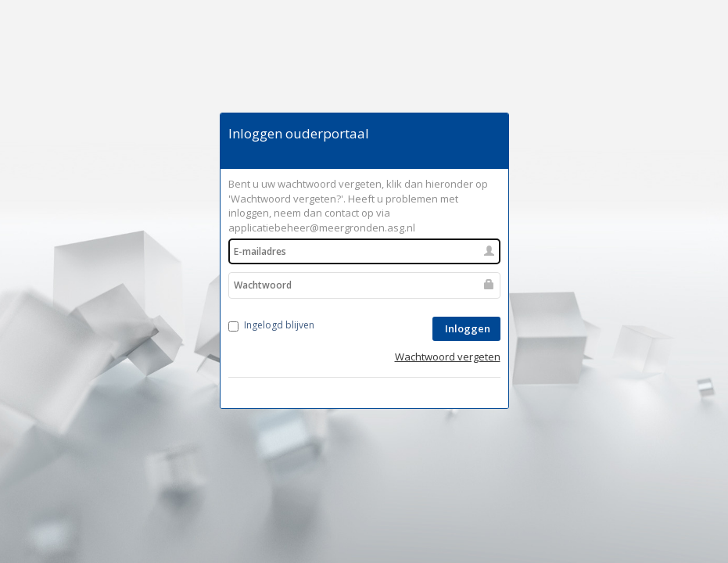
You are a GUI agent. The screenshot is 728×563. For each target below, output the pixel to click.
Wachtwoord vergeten (448, 357)
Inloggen (466, 328)
